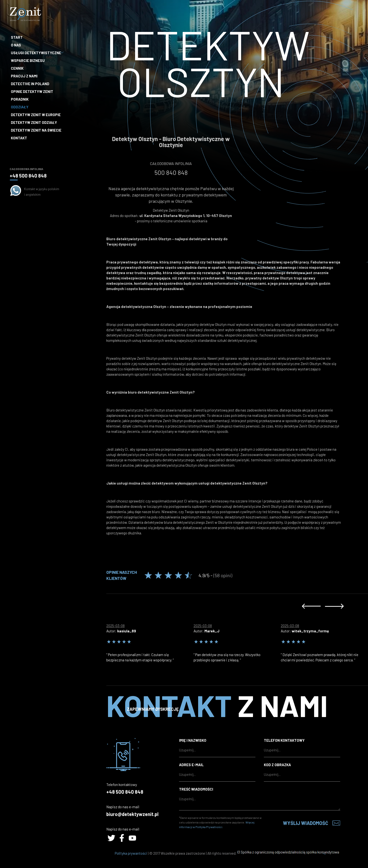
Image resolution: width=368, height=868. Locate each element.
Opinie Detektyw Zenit (32, 91)
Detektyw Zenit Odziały (34, 122)
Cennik (17, 68)
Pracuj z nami (24, 76)
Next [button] (334, 606)
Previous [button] (311, 606)
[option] (150, 642)
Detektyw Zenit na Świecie (36, 130)
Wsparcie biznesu (28, 60)
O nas (16, 45)
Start (17, 37)
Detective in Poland (30, 84)
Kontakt (19, 138)
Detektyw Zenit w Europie (36, 115)
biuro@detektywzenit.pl (132, 814)
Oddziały (20, 107)
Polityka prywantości (131, 853)
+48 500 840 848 (28, 176)
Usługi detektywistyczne (37, 53)
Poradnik (20, 99)
